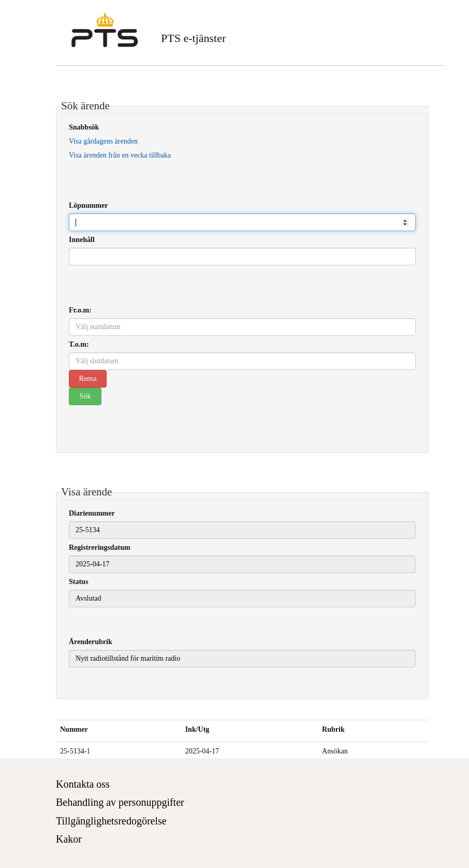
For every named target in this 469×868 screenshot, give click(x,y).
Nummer (74, 729)
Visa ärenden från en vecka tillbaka (120, 155)
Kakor (69, 839)
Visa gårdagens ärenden (103, 141)
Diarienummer (92, 513)
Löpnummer (88, 205)
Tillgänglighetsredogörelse (111, 821)
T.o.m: (79, 344)
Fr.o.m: (80, 310)
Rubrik (333, 729)
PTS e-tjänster (193, 38)
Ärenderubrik (91, 642)
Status (78, 582)
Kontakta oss (83, 784)
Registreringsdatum (100, 547)
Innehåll (82, 240)
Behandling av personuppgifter (120, 802)
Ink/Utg (197, 729)
